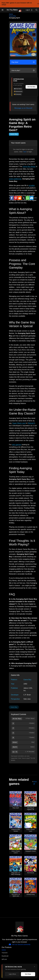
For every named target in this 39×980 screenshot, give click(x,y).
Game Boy (12, 16)
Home (11, 14)
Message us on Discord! (23, 108)
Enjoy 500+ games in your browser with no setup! (20, 4)
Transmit (5, 953)
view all (35, 783)
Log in (29, 10)
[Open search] (37, 10)
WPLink (4, 959)
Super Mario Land (19, 423)
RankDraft (5, 956)
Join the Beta (31, 87)
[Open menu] (2, 10)
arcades (32, 185)
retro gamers (17, 445)
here (25, 152)
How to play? (23, 70)
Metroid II (31, 423)
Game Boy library (29, 166)
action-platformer (15, 179)
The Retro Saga (7, 975)
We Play (14, 10)
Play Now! (23, 62)
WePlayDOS (6, 972)
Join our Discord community (19, 944)
